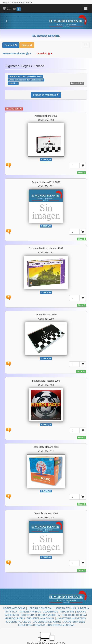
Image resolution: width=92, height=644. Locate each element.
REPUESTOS (67, 612)
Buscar (27, 45)
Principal (11, 45)
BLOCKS (81, 612)
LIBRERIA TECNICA (65, 608)
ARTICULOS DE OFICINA (72, 615)
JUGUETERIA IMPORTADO (71, 618)
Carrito (12, 9)
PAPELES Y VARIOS (30, 612)
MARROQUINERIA (15, 618)
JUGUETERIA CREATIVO (31, 625)
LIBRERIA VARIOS (46, 615)
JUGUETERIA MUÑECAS (61, 625)
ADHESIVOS (12, 615)
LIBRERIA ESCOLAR (14, 608)
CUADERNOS (50, 612)
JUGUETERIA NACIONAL (41, 618)
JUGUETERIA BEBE (74, 622)
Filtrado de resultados (46, 95)
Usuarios (44, 53)
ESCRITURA (28, 615)
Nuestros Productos (17, 53)
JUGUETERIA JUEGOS (18, 622)
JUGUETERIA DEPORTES (47, 622)
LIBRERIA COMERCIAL (40, 608)
